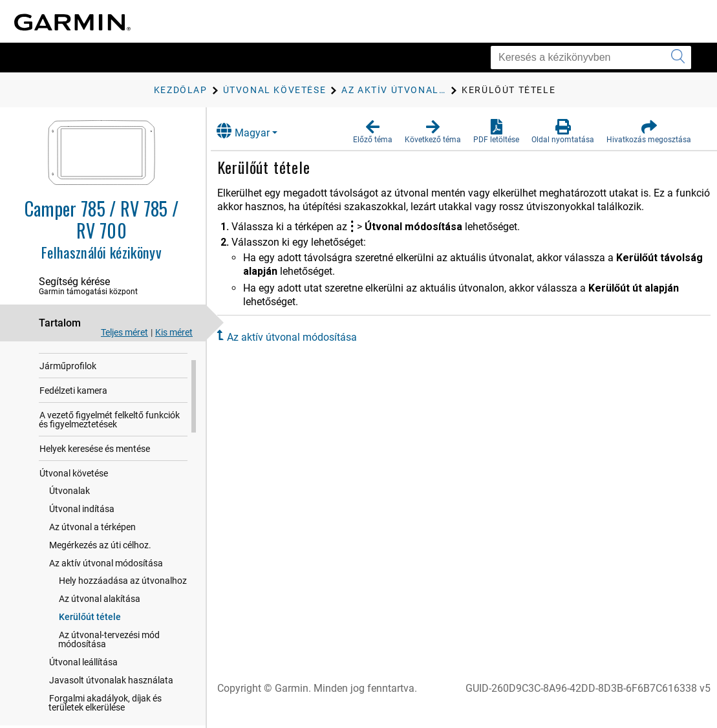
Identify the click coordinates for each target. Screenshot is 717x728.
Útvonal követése (74, 488)
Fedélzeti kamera (73, 405)
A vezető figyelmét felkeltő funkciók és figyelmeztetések (109, 434)
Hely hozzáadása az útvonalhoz (123, 595)
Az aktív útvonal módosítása (106, 578)
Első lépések (64, 356)
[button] (373, 132)
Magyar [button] (256, 131)
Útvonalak (70, 506)
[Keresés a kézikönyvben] (591, 58)
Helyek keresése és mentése (95, 464)
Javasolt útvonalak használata (111, 695)
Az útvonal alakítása (100, 614)
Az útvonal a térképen (92, 542)
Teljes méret (124, 332)
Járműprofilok (68, 381)
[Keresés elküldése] (678, 58)
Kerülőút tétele (90, 632)
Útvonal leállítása (83, 677)
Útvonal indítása (82, 524)
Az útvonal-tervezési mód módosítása (109, 654)
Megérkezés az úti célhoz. (100, 560)
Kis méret (174, 332)
